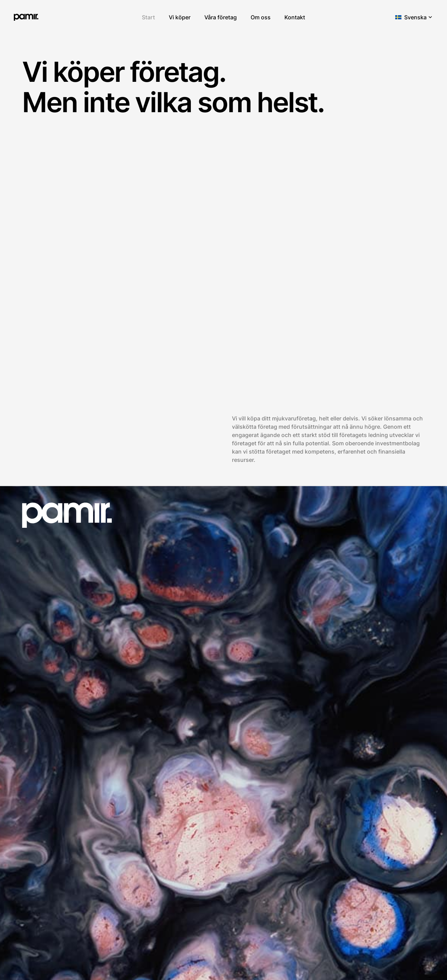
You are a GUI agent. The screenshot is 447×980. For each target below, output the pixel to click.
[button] (414, 17)
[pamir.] (26, 17)
